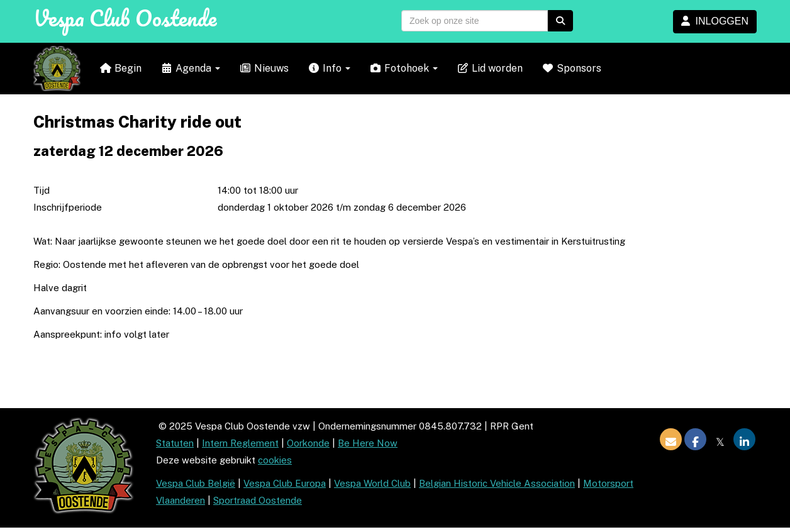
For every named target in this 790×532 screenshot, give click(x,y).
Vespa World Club (372, 483)
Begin (120, 68)
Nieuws (264, 68)
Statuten (175, 443)
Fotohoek (403, 68)
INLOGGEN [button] (715, 21)
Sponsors (571, 68)
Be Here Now (368, 443)
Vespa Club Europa (285, 483)
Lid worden (490, 68)
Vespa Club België (196, 483)
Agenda (190, 68)
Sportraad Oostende (258, 500)
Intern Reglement (240, 443)
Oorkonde (308, 443)
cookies (275, 460)
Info (329, 68)
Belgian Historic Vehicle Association (497, 483)
